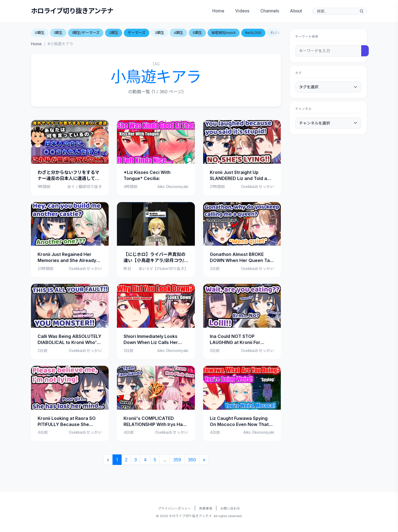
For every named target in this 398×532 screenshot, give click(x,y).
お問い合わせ (230, 509)
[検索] (362, 11)
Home (218, 11)
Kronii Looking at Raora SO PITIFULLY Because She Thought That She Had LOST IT (69, 422)
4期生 (178, 33)
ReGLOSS (253, 33)
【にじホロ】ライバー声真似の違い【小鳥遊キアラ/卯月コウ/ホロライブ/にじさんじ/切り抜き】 (155, 258)
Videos (242, 11)
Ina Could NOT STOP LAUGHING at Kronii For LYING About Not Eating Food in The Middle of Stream (241, 340)
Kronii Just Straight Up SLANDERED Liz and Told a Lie (238, 176)
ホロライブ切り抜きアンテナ (72, 11)
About (296, 11)
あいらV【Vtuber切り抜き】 (163, 269)
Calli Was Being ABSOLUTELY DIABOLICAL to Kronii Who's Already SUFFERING (70, 340)
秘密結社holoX (224, 33)
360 (192, 460)
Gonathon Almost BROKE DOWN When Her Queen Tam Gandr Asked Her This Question (242, 258)
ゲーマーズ (137, 33)
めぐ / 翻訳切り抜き (85, 187)
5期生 (197, 33)
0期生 (40, 33)
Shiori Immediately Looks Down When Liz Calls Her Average (151, 340)
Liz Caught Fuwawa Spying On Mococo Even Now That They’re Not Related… (239, 422)
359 (177, 460)
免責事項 (206, 509)
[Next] (204, 460)
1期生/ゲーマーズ (86, 33)
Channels (270, 11)
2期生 (114, 33)
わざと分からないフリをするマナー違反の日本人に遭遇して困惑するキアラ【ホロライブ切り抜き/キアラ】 (69, 176)
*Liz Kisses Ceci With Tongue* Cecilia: (147, 175)
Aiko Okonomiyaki (173, 187)
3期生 (159, 33)
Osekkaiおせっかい (258, 187)
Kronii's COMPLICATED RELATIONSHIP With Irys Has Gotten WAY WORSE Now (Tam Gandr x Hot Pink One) (154, 422)
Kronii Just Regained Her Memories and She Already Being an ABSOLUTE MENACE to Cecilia (69, 258)
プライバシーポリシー (174, 509)
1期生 (58, 33)
